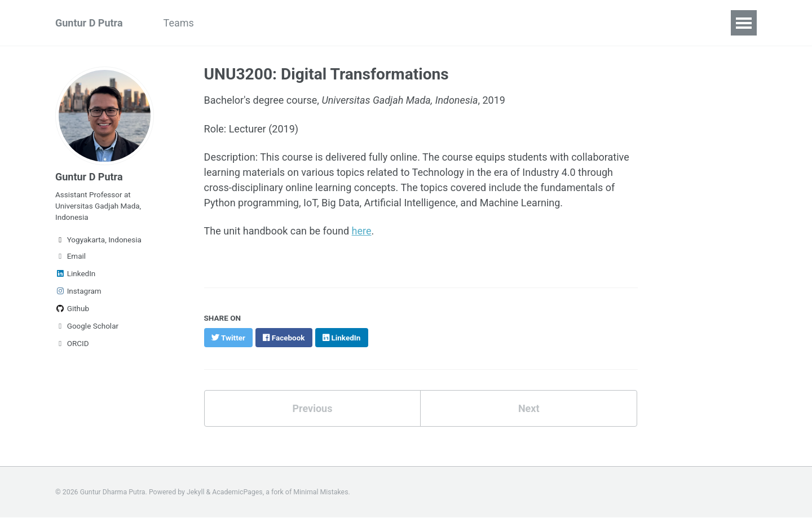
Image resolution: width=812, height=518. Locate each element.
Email (70, 256)
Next (529, 408)
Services (433, 23)
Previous (312, 408)
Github (72, 308)
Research (235, 23)
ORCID (72, 343)
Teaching (374, 23)
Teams (179, 23)
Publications (304, 23)
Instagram (78, 291)
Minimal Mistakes (321, 492)
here (362, 231)
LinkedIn (75, 273)
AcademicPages (237, 492)
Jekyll (196, 492)
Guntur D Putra (89, 23)
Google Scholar (87, 326)
